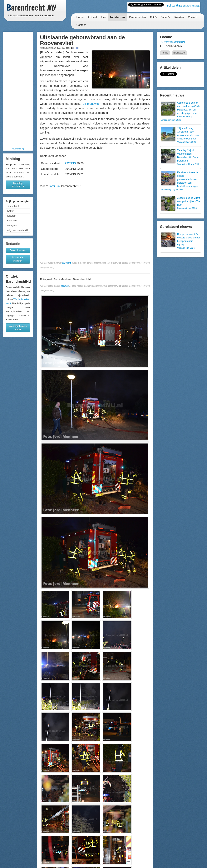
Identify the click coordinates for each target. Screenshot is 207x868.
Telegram (11, 216)
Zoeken (193, 17)
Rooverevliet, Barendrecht (173, 42)
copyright (66, 263)
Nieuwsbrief (13, 206)
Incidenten (118, 17)
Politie (165, 53)
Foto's (154, 17)
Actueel (92, 17)
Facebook (12, 221)
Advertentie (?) (18, 149)
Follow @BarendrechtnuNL (183, 6)
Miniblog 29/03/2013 (18, 185)
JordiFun (54, 186)
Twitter (10, 211)
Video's (166, 17)
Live (103, 17)
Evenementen (137, 17)
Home (80, 17)
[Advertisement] (18, 90)
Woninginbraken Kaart (18, 328)
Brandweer (180, 53)
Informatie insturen (18, 259)
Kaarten (179, 17)
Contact (81, 25)
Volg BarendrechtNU (17, 230)
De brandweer (91, 104)
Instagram (12, 225)
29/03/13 (70, 163)
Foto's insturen (18, 250)
